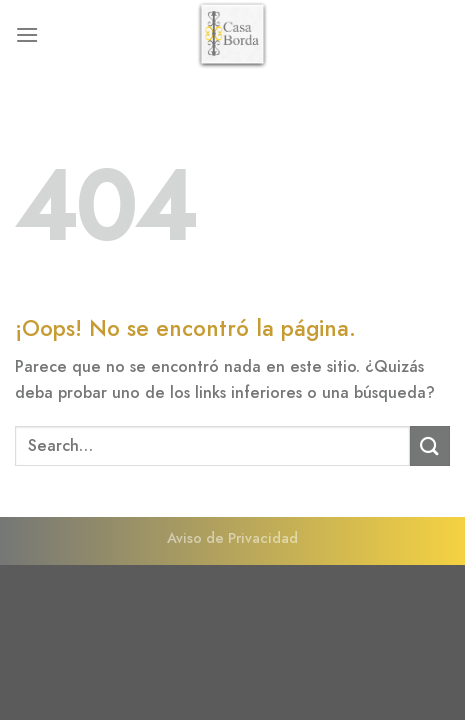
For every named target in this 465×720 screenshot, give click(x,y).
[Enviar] (430, 445)
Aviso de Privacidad (232, 538)
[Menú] (27, 34)
